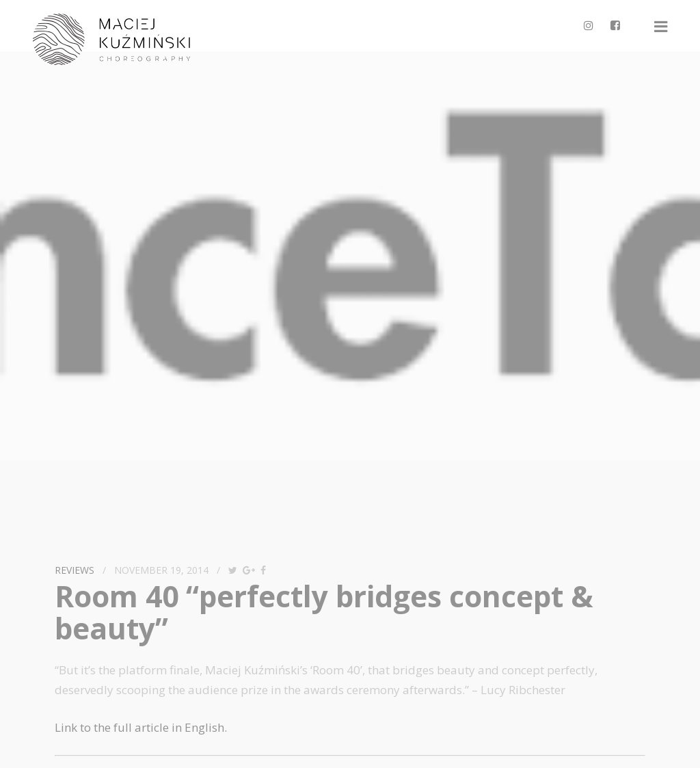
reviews (75, 570)
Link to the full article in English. (141, 727)
